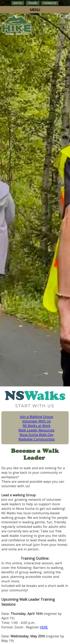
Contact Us (50, 3)
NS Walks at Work (37, 425)
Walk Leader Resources (36, 430)
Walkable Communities (37, 439)
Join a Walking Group (36, 416)
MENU (35, 10)
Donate (33, 3)
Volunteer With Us (37, 421)
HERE (44, 627)
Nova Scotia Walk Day (37, 434)
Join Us (18, 3)
